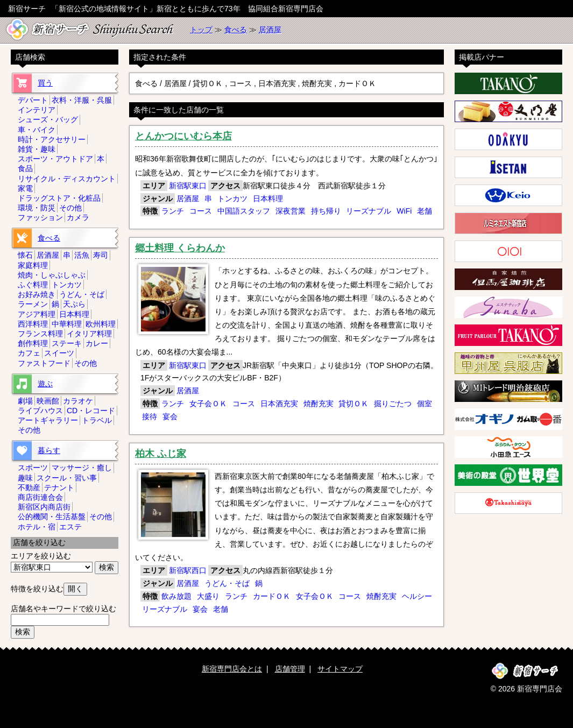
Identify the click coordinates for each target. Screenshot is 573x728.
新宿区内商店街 (44, 507)
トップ (201, 30)
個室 (425, 404)
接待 (150, 416)
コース (201, 211)
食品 (25, 168)
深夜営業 (291, 211)
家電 (25, 188)
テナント (59, 487)
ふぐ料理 (33, 285)
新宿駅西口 (188, 570)
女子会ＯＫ (208, 404)
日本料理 (268, 199)
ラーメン (33, 304)
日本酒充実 (279, 404)
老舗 (425, 211)
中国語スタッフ (244, 211)
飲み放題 (176, 596)
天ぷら (74, 304)
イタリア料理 (89, 334)
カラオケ (78, 401)
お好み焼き (37, 294)
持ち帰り (326, 211)
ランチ (173, 211)
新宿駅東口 (188, 186)
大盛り (208, 596)
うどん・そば (227, 583)
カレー (97, 343)
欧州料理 (101, 324)
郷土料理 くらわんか (180, 248)
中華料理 (67, 324)
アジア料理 (37, 314)
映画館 (48, 401)
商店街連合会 (40, 497)
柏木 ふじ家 (161, 454)
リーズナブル (369, 211)
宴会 (170, 416)
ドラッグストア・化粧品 (59, 198)
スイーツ (59, 353)
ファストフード (44, 363)
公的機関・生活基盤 (52, 517)
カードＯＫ (272, 596)
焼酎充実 (319, 404)
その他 (70, 208)
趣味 (25, 478)
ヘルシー (417, 596)
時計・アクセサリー (52, 139)
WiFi (404, 211)
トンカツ (232, 199)
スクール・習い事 (67, 478)
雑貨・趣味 (37, 149)
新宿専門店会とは (232, 669)
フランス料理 (40, 334)
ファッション (40, 217)
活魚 (82, 255)
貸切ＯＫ (353, 404)
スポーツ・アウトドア (55, 159)
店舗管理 (290, 669)
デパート (33, 100)
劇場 (25, 401)
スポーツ (33, 468)
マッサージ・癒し (82, 468)
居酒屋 (270, 30)
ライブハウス (40, 411)
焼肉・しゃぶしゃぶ (52, 275)
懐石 (25, 255)
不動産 (29, 487)
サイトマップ (340, 669)
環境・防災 (37, 208)
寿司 (101, 255)
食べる (236, 30)
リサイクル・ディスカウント (67, 179)
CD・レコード (91, 411)
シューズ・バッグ (48, 119)
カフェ (29, 353)
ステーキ (67, 343)
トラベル (97, 420)
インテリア (37, 110)
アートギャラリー (48, 420)
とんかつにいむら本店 (183, 136)
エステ (70, 527)
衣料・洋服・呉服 (82, 100)
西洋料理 (33, 324)
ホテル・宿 (37, 527)
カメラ (78, 217)
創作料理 (33, 343)
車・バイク (37, 130)
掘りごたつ (393, 404)
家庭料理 (33, 265)
